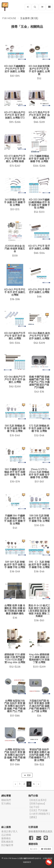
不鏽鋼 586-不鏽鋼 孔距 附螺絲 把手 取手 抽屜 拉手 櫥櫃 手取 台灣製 (15, 519)
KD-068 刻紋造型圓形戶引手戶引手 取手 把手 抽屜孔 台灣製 (39, 70)
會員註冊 (6, 831)
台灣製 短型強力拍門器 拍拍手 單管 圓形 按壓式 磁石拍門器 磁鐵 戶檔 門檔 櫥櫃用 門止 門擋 (15, 706)
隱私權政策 (7, 842)
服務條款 (6, 838)
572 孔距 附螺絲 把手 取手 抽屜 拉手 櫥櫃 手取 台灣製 (39, 428)
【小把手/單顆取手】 (40, 814)
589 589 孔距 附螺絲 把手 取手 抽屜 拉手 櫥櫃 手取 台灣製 (15, 564)
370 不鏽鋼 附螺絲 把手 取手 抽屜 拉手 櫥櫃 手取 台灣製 (39, 159)
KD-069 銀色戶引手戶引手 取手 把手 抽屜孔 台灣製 (15, 336)
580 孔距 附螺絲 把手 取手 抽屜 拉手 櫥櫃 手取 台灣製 (15, 428)
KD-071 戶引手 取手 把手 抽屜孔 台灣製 (39, 247)
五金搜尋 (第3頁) (29, 18)
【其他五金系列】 (38, 800)
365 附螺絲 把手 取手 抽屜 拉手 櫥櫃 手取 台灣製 (15, 202)
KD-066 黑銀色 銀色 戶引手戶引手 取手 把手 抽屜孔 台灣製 (39, 336)
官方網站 (6, 804)
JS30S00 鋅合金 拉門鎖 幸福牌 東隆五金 (15, 248)
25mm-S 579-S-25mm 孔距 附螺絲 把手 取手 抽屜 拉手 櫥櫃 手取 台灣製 (39, 473)
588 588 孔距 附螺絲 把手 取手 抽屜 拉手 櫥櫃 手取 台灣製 (39, 518)
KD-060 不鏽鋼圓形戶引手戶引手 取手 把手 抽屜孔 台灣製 (15, 69)
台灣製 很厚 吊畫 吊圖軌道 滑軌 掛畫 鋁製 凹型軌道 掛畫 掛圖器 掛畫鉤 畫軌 (15, 609)
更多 (27, 775)
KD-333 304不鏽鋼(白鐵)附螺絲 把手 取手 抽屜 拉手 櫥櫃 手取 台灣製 (39, 203)
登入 (15, 831)
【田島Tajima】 (37, 804)
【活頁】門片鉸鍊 (38, 810)
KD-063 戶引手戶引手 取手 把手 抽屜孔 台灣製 (15, 292)
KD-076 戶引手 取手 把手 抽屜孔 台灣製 (39, 291)
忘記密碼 (6, 835)
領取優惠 (46, 849)
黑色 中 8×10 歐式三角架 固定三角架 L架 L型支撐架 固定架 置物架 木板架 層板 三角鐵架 (39, 611)
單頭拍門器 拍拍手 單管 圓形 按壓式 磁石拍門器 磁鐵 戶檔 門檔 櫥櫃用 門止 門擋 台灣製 (39, 755)
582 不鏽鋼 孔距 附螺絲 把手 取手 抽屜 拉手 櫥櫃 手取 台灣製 (15, 473)
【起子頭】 (34, 807)
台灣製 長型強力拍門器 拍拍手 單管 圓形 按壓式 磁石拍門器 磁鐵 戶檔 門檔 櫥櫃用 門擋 (15, 755)
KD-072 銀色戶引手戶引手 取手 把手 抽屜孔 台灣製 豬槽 (15, 159)
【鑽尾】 (33, 817)
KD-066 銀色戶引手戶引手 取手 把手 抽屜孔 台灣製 (15, 379)
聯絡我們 (6, 800)
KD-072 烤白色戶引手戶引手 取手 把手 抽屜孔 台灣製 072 (15, 115)
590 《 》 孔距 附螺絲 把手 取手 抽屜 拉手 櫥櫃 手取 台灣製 (39, 564)
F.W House (9, 18)
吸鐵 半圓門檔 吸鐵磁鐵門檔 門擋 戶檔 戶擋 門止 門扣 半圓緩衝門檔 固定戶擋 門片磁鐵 (39, 382)
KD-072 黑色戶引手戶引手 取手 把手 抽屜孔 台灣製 (39, 115)
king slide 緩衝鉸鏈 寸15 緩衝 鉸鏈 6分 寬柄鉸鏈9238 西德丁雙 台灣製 (39, 658)
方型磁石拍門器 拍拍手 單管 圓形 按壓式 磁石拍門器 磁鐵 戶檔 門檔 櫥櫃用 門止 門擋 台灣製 (39, 706)
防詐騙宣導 (7, 845)
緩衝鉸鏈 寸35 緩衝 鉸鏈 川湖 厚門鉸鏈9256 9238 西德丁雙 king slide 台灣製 (15, 658)
